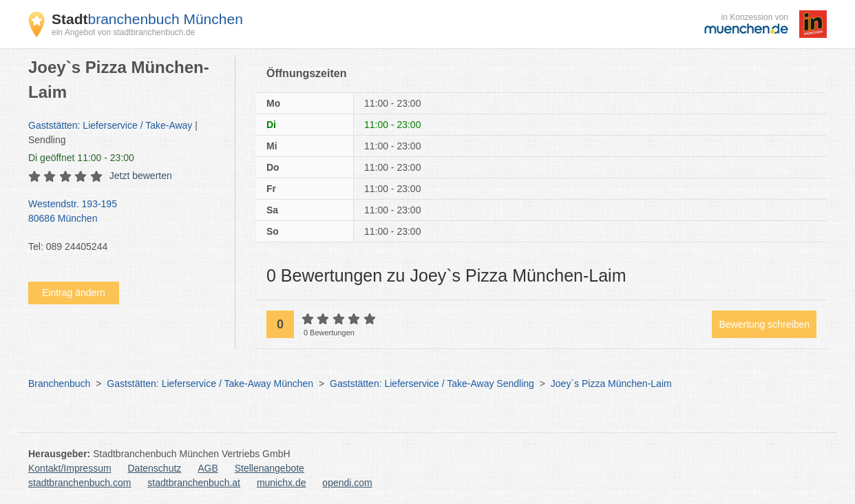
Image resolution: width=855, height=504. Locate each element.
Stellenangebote (270, 468)
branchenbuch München (147, 19)
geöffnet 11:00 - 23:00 (81, 158)
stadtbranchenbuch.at (194, 483)
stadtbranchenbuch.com (80, 483)
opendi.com (347, 483)
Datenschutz (155, 468)
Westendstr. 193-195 (125, 212)
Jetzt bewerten (141, 176)
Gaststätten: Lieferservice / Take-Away (110, 125)
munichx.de (282, 483)
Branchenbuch (59, 384)
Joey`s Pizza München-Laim (611, 384)
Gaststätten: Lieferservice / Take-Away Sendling (432, 384)
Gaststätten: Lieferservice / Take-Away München (210, 384)
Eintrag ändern (74, 293)
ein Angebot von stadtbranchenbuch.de (123, 32)
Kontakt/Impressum (70, 468)
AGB (208, 468)
